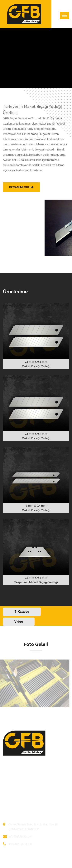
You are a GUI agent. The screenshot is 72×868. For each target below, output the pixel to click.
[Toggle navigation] (64, 15)
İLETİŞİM (10, 796)
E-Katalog (22, 612)
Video (19, 622)
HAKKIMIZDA (13, 781)
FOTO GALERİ (14, 788)
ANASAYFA (11, 773)
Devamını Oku (21, 187)
